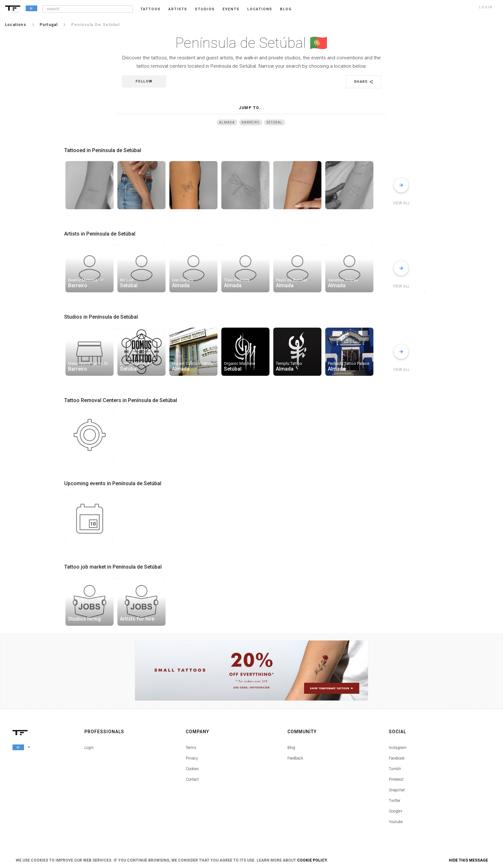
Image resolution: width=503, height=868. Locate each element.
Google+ (396, 811)
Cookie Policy (312, 860)
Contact (192, 779)
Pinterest (396, 779)
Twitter (395, 801)
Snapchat (397, 790)
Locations (260, 9)
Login (89, 748)
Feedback (295, 758)
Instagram (398, 748)
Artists (178, 9)
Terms (191, 748)
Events (231, 9)
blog (286, 9)
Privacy (192, 758)
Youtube (396, 822)
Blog (291, 748)
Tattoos (151, 9)
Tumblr (395, 769)
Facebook (397, 758)
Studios (205, 9)
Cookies (192, 769)
